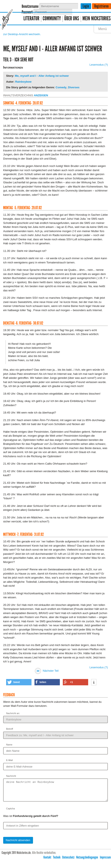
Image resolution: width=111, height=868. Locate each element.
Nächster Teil (46, 671)
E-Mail (9, 760)
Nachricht (11, 776)
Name (9, 745)
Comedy (61, 87)
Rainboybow (23, 82)
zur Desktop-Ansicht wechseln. (22, 34)
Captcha (10, 812)
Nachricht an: (13, 713)
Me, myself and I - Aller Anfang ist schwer (42, 76)
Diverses (74, 87)
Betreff (10, 729)
